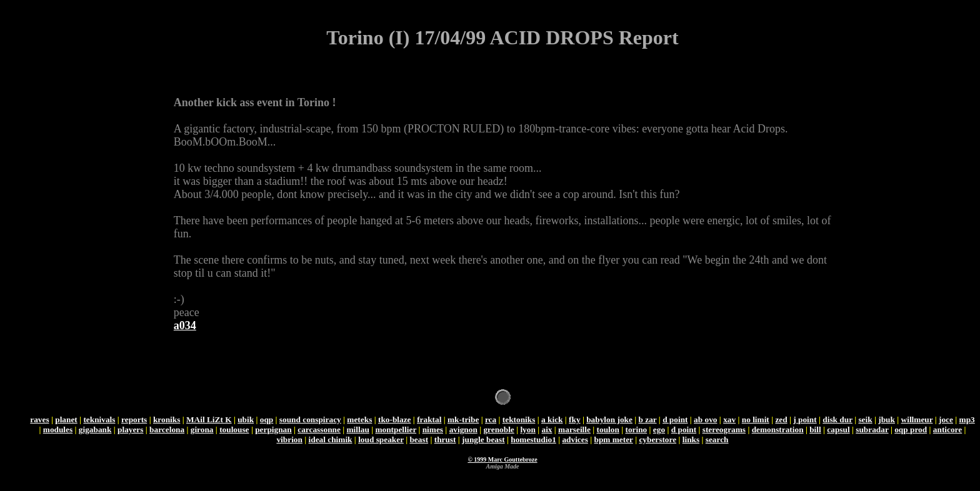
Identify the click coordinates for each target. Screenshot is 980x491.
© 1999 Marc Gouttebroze (502, 459)
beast (419, 439)
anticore (947, 429)
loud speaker (381, 439)
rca (491, 419)
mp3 (967, 419)
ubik (246, 419)
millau (358, 429)
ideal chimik (331, 439)
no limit (756, 419)
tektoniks (519, 419)
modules (58, 429)
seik (865, 419)
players (130, 429)
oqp (267, 419)
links (691, 439)
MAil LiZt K (209, 419)
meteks (359, 419)
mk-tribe (463, 419)
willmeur (917, 419)
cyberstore (657, 439)
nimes (433, 429)
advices (575, 439)
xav (729, 419)
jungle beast (483, 439)
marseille (574, 429)
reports (134, 419)
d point (675, 419)
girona (202, 429)
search (717, 439)
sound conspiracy (310, 419)
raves (39, 419)
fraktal (429, 419)
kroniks (167, 419)
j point (805, 419)
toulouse (234, 429)
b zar (648, 419)
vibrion (289, 439)
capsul (838, 429)
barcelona (167, 429)
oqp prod (911, 429)
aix (547, 429)
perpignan (273, 429)
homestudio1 (533, 439)
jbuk (887, 419)
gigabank (95, 429)
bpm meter (613, 439)
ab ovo (705, 419)
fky (575, 419)
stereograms (724, 429)
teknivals (99, 419)
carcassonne (319, 429)
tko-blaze (395, 419)
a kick (552, 419)
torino (636, 429)
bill (815, 429)
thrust (445, 439)
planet (66, 419)
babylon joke (609, 419)
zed (781, 419)
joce (946, 419)
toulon (608, 429)
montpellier (396, 429)
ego (659, 429)
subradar (872, 429)
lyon (527, 429)
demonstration (778, 429)
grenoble (498, 429)
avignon (463, 429)
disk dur (837, 419)
